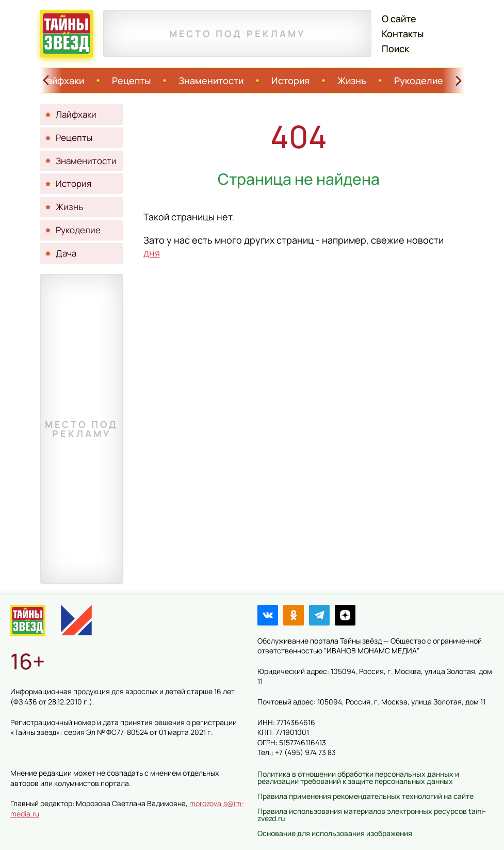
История (290, 81)
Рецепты (131, 81)
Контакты (403, 34)
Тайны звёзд (67, 34)
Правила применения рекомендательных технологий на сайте (365, 796)
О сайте (399, 19)
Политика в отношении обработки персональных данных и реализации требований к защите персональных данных (358, 777)
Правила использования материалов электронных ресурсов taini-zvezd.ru (372, 815)
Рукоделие (419, 81)
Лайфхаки (62, 81)
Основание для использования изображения (335, 833)
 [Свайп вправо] (459, 81)
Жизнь (352, 81)
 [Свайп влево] (46, 81)
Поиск (395, 49)
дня (152, 253)
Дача (66, 253)
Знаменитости (211, 81)
